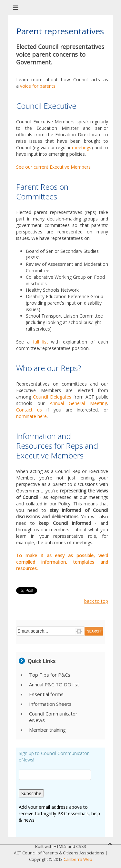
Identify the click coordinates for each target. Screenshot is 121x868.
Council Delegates (52, 397)
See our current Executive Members (53, 167)
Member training (47, 730)
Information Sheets (50, 704)
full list (40, 342)
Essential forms (46, 694)
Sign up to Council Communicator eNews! (54, 756)
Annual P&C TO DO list (54, 684)
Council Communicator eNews (53, 717)
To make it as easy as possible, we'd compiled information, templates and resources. (62, 562)
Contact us (29, 410)
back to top (96, 601)
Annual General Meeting (79, 403)
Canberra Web (78, 859)
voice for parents (38, 86)
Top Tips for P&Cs (50, 675)
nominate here (31, 416)
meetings (82, 147)
